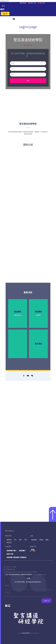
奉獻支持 (33, 547)
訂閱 (28, 578)
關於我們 (8, 536)
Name (7, 585)
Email (7, 592)
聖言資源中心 (10, 531)
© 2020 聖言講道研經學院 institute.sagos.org (28, 633)
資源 (32, 536)
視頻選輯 (8, 547)
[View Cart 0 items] (5, 14)
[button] (14, 19)
